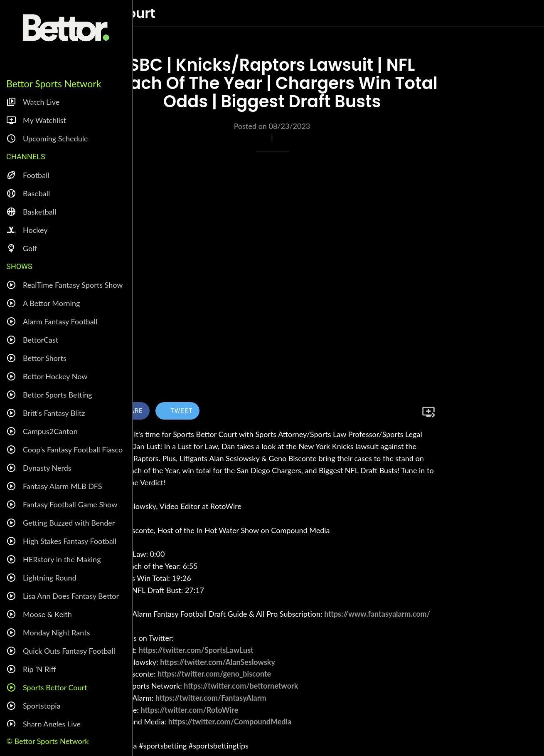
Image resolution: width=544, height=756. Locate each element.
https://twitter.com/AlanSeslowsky (218, 662)
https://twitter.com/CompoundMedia (230, 721)
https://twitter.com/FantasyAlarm (211, 698)
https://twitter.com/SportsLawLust (196, 650)
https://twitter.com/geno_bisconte (214, 674)
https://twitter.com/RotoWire (190, 710)
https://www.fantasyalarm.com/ (377, 614)
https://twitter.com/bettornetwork (241, 686)
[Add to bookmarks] (428, 412)
